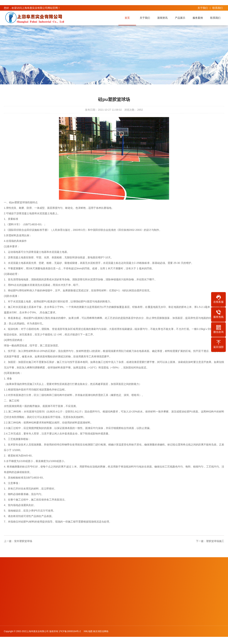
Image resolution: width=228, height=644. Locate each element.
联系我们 (218, 8)
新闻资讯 (164, 18)
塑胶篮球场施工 (215, 541)
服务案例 (199, 18)
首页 (128, 18)
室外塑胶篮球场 (23, 541)
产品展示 (181, 18)
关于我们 (203, 8)
